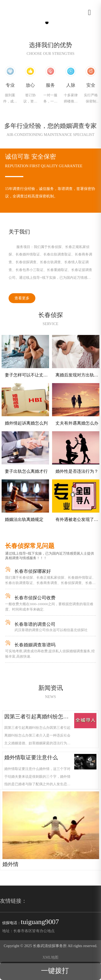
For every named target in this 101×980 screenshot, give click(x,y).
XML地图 (51, 957)
